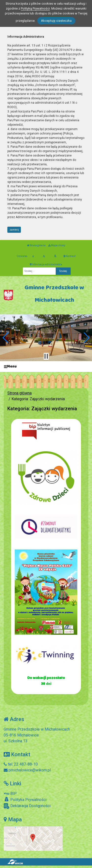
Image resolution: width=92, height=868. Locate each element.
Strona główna (36, 245)
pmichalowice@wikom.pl (27, 770)
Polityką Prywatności (35, 8)
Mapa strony (57, 245)
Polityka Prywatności (25, 800)
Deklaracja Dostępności (27, 806)
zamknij (14, 230)
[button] (6, 338)
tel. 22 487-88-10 (21, 764)
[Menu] (46, 367)
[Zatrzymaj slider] (46, 356)
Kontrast (69, 256)
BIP (10, 794)
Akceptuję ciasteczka (56, 21)
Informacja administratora (46, 264)
